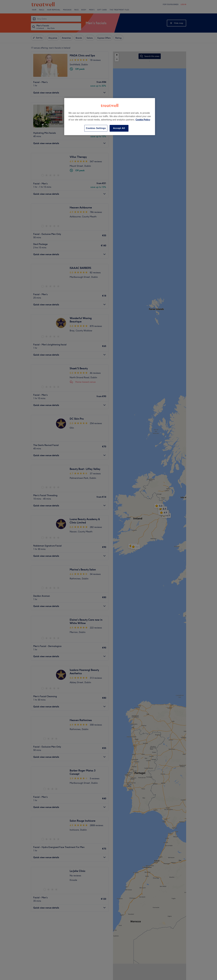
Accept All (119, 128)
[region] (110, 117)
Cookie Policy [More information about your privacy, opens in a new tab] (143, 120)
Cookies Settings (96, 128)
